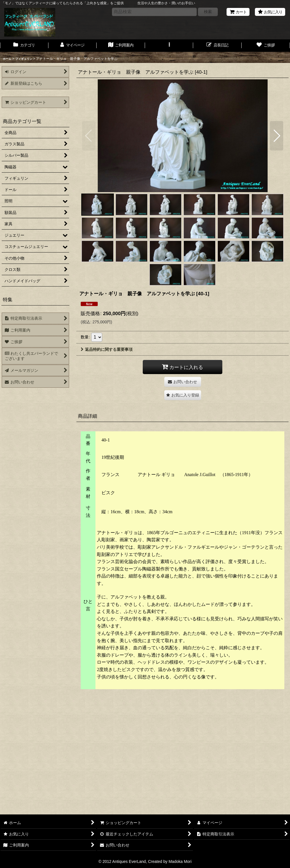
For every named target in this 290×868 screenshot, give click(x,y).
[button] (169, 46)
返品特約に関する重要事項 (107, 349)
